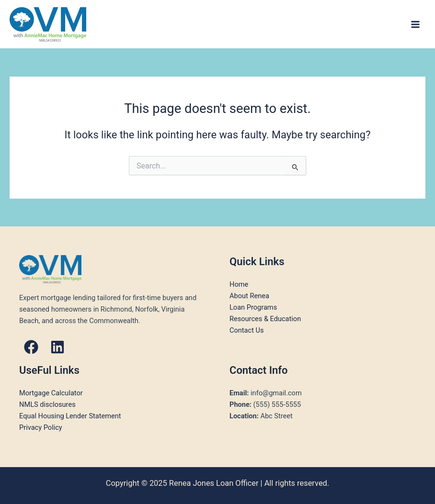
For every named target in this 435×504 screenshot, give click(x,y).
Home (239, 284)
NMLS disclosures (47, 404)
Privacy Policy (41, 427)
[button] (31, 347)
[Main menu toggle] (415, 24)
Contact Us (247, 330)
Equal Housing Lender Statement (70, 416)
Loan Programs (253, 307)
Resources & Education (265, 319)
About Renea (249, 296)
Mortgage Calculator (51, 393)
